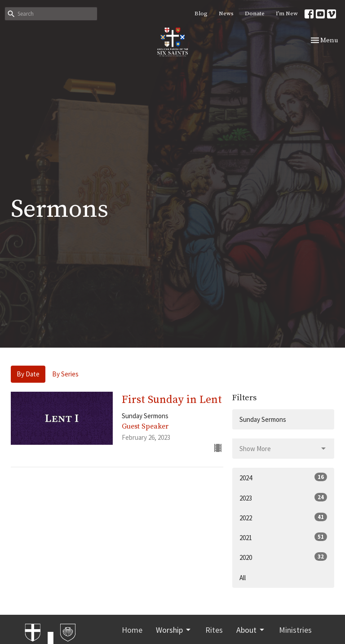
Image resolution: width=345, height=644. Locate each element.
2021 (283, 537)
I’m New (287, 13)
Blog (201, 13)
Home (132, 630)
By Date (28, 374)
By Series (65, 374)
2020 (283, 557)
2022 (283, 517)
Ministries (295, 630)
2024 (283, 477)
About (251, 630)
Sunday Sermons (263, 419)
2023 (283, 498)
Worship (174, 630)
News (226, 13)
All (243, 578)
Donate (255, 13)
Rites (214, 630)
